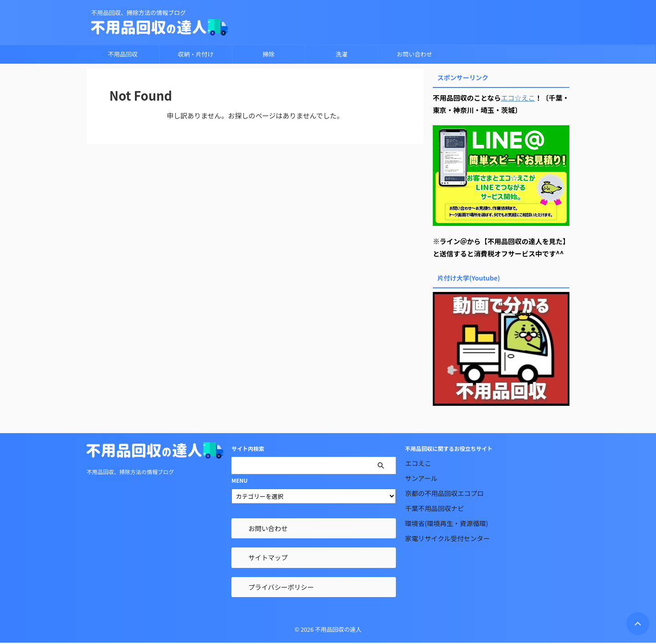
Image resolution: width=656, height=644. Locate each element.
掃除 (268, 54)
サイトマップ (268, 557)
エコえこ (418, 463)
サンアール (421, 478)
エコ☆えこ (518, 98)
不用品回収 (123, 54)
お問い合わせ (415, 54)
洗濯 (341, 54)
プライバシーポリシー (281, 587)
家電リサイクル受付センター (447, 538)
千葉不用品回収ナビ (435, 508)
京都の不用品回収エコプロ (444, 493)
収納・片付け (195, 54)
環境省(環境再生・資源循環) (446, 523)
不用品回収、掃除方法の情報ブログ (130, 472)
